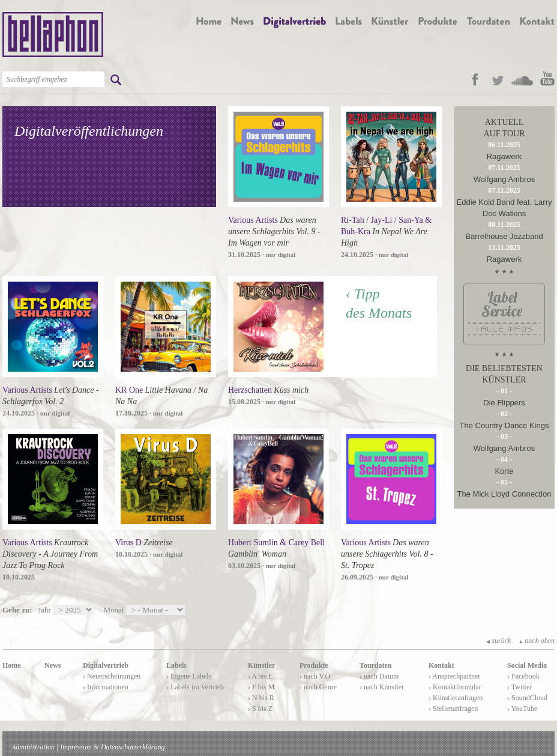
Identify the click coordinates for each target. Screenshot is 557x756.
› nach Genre (318, 687)
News (53, 665)
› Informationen (106, 687)
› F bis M (261, 687)
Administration (33, 747)
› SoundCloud (527, 698)
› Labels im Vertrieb (195, 687)
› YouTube (522, 709)
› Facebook (523, 676)
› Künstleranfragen (456, 698)
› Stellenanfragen (453, 709)
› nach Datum (379, 676)
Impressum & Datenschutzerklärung (112, 747)
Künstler (261, 665)
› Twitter (519, 687)
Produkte (314, 665)
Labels (176, 665)
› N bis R (261, 698)
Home (12, 665)
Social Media (527, 665)
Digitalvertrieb (106, 665)
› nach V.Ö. (316, 676)
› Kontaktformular (455, 687)
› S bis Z (260, 709)
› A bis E (260, 676)
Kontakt (441, 665)
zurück (498, 641)
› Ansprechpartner (454, 676)
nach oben (536, 641)
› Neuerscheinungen (112, 676)
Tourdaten (376, 665)
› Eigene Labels (189, 676)
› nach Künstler (382, 687)
